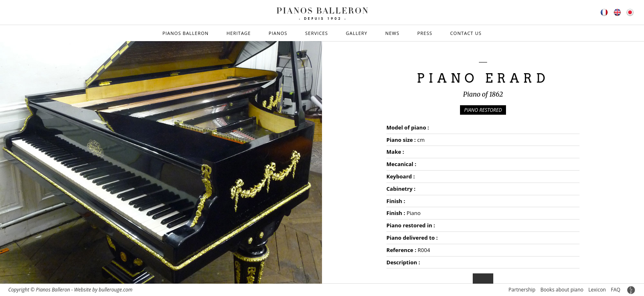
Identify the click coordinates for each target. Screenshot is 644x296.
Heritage (238, 33)
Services (317, 33)
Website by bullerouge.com (103, 290)
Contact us (466, 33)
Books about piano (562, 290)
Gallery (357, 33)
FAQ (615, 290)
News (392, 33)
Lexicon (597, 290)
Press (425, 33)
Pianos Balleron (185, 33)
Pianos (278, 33)
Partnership (522, 290)
